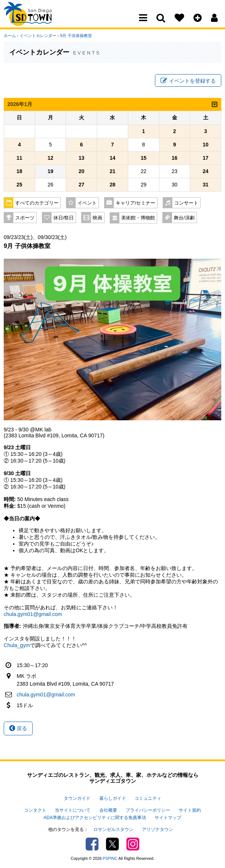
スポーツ (25, 218)
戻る (18, 728)
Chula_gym (17, 645)
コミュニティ (148, 798)
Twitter (112, 844)
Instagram (133, 844)
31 (206, 185)
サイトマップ (168, 818)
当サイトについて (73, 810)
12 (50, 158)
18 (20, 171)
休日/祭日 (64, 218)
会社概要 (108, 810)
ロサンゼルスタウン (113, 829)
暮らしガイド (113, 798)
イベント (87, 203)
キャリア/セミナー (136, 203)
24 (206, 171)
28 (113, 185)
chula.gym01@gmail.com (33, 614)
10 (206, 145)
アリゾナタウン (158, 829)
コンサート (186, 203)
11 (20, 158)
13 (82, 158)
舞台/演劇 (184, 218)
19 (50, 171)
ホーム (10, 36)
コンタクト (35, 810)
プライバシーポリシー (148, 810)
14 (113, 158)
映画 (97, 218)
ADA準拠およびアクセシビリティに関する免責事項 (95, 818)
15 (143, 158)
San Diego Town (36, 20)
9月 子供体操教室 (76, 36)
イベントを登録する (188, 81)
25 (20, 185)
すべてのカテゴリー (37, 203)
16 (175, 158)
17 (206, 158)
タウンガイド (77, 798)
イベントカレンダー (38, 36)
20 (82, 171)
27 (82, 185)
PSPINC (110, 858)
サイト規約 (190, 810)
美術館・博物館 (138, 218)
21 (113, 171)
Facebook (92, 844)
